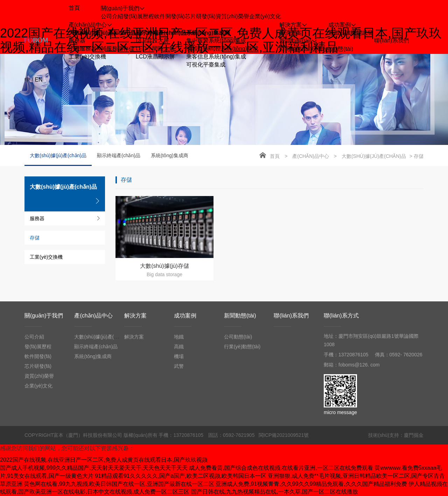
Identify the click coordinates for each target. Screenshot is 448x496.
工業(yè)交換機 (87, 57)
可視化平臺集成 (206, 65)
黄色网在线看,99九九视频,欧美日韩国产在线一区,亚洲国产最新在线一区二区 (119, 484)
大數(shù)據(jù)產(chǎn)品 (102, 33)
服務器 (77, 40)
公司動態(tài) (295, 49)
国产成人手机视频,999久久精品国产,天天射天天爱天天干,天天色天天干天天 (94, 468)
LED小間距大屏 (155, 48)
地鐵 (334, 33)
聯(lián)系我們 (291, 316)
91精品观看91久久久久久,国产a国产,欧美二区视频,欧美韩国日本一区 (181, 476)
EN (38, 80)
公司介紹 (112, 16)
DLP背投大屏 (152, 40)
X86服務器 (110, 48)
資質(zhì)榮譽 (232, 16)
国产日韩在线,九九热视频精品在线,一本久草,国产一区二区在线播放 (275, 492)
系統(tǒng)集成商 (208, 33)
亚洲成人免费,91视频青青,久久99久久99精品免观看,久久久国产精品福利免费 (311, 484)
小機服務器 (83, 48)
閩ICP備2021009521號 (284, 435)
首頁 (275, 156)
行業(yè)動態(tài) (332, 49)
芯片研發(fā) (200, 16)
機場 (356, 33)
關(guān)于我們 (44, 316)
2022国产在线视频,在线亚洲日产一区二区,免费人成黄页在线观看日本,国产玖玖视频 (104, 460)
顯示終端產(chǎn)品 (161, 33)
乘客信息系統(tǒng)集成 (216, 57)
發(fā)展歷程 (139, 16)
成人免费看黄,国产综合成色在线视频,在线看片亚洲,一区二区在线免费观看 (281, 468)
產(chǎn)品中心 (311, 156)
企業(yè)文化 (265, 16)
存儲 (129, 48)
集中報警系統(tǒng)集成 (216, 40)
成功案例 (185, 316)
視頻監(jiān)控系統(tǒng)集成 (222, 48)
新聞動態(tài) (240, 316)
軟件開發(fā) (169, 16)
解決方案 (290, 33)
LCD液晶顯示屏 (155, 57)
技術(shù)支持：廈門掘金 (396, 435)
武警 (367, 33)
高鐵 (345, 33)
